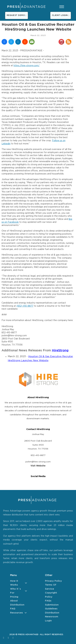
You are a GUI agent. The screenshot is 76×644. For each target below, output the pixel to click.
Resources (17, 613)
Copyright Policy (51, 595)
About (14, 601)
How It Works (14, 583)
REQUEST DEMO (17, 15)
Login (48, 621)
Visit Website (38, 466)
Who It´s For (15, 591)
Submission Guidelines (52, 607)
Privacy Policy (53, 581)
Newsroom (52, 617)
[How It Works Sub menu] (26, 583)
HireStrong (60, 351)
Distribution (17, 605)
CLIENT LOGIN (61, 15)
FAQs (48, 601)
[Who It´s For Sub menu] (26, 591)
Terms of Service (51, 587)
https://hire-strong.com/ (26, 66)
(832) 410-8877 (25, 306)
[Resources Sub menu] (26, 613)
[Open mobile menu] (62, 7)
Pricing (14, 597)
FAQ (13, 609)
